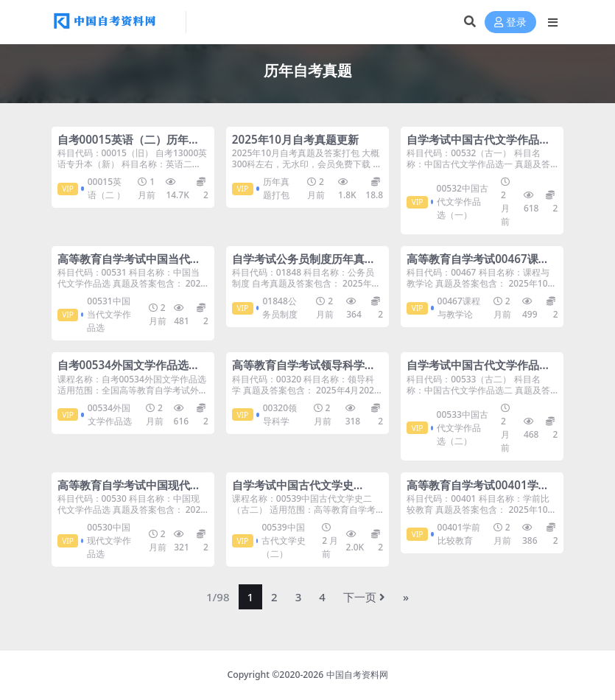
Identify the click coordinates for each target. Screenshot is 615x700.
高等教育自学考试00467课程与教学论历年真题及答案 (478, 265)
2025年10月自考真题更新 (295, 139)
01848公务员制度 (280, 308)
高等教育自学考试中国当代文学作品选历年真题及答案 (129, 265)
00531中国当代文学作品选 (109, 314)
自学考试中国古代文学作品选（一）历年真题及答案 (478, 146)
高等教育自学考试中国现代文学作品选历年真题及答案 (129, 491)
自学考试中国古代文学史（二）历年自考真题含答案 (298, 491)
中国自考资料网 (357, 675)
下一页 (364, 597)
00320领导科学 (280, 414)
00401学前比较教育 (459, 534)
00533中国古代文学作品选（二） (463, 428)
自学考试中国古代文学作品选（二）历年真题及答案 (478, 371)
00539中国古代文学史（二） (284, 540)
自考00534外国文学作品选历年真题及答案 (129, 371)
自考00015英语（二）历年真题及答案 (129, 146)
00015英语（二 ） (106, 188)
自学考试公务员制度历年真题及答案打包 (304, 265)
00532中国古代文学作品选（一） (463, 202)
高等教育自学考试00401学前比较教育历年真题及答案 (478, 491)
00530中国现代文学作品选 (109, 540)
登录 (510, 22)
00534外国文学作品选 (110, 414)
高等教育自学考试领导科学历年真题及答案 (304, 371)
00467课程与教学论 (459, 308)
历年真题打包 (276, 188)
